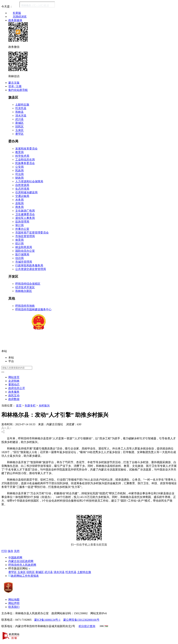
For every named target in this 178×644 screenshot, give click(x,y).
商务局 (19, 207)
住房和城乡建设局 (26, 192)
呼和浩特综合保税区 (28, 284)
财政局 (19, 178)
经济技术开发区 (25, 287)
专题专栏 (30, 406)
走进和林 (14, 381)
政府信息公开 (17, 388)
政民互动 (14, 395)
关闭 (17, 551)
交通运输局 (22, 196)
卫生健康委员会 (25, 214)
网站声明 (14, 603)
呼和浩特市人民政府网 (22, 565)
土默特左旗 (22, 105)
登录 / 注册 (15, 86)
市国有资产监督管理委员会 (32, 233)
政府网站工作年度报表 (24, 576)
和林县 (19, 112)
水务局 (19, 200)
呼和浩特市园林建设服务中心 (33, 309)
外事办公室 (22, 229)
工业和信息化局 (25, 160)
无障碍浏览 (20, 17)
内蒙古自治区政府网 (21, 561)
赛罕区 (19, 134)
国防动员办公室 (25, 251)
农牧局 (19, 203)
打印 (4, 551)
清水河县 (21, 116)
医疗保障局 (22, 254)
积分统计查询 (87, 626)
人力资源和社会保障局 (29, 181)
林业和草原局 (24, 247)
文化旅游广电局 (25, 211)
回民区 (19, 126)
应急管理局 (22, 222)
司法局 (19, 174)
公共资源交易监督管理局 (31, 269)
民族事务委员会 (25, 163)
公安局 (19, 167)
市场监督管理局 (25, 236)
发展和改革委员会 (26, 149)
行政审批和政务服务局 (29, 265)
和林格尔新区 (24, 291)
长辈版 (17, 13)
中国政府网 (15, 558)
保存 (10, 551)
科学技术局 (22, 156)
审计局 (19, 225)
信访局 (19, 258)
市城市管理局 (24, 262)
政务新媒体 (15, 20)
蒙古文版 (14, 83)
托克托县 (21, 108)
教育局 (19, 152)
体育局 (19, 240)
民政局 (19, 170)
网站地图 (14, 600)
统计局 (19, 243)
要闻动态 (14, 385)
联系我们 (14, 607)
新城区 (19, 123)
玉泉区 (19, 130)
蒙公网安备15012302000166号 (81, 620)
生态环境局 (22, 189)
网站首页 (14, 377)
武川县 (19, 119)
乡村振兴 (44, 406)
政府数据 (14, 399)
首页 (19, 406)
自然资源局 (22, 185)
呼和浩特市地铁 (25, 306)
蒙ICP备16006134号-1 (47, 620)
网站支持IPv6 (99, 613)
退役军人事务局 (25, 218)
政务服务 (14, 392)
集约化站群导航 (18, 90)
